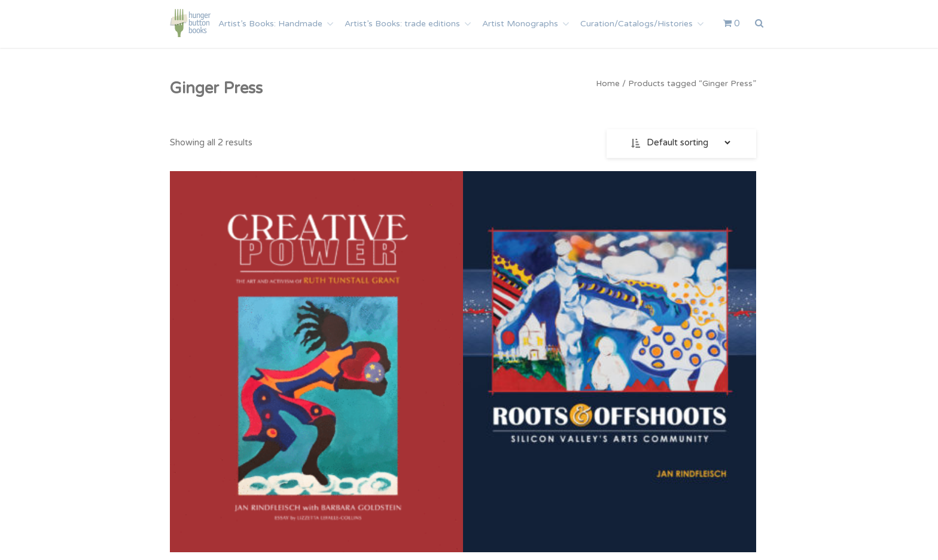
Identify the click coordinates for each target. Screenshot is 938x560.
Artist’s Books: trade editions (402, 24)
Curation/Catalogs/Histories (636, 24)
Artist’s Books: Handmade (270, 24)
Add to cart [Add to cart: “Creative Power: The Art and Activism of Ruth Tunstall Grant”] (261, 479)
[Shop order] (687, 143)
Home (608, 83)
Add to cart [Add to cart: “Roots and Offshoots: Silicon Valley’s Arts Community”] (463, 479)
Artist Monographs (520, 24)
